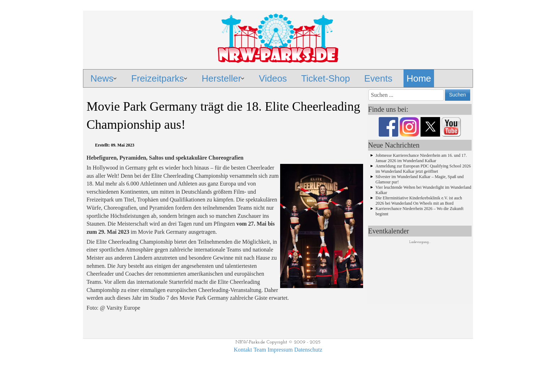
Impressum (280, 350)
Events (378, 78)
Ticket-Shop (326, 78)
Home (419, 78)
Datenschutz (308, 350)
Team (260, 350)
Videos (273, 78)
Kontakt (243, 350)
